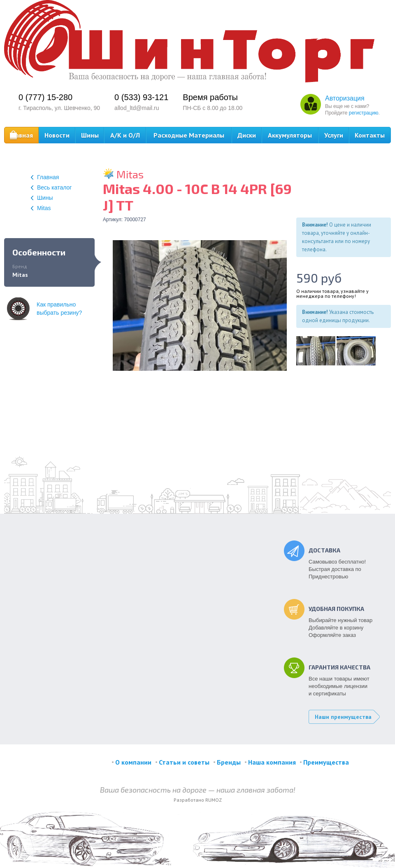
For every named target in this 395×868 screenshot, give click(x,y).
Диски (247, 135)
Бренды (229, 762)
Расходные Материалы (189, 135)
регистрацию (364, 113)
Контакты (370, 135)
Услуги (334, 135)
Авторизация (345, 98)
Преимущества (326, 762)
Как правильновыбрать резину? (44, 309)
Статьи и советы (184, 762)
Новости (57, 135)
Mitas (41, 208)
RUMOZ (214, 800)
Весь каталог (51, 187)
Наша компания (272, 762)
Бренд (20, 266)
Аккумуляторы (290, 135)
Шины (90, 135)
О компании (133, 762)
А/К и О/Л (125, 135)
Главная (21, 135)
